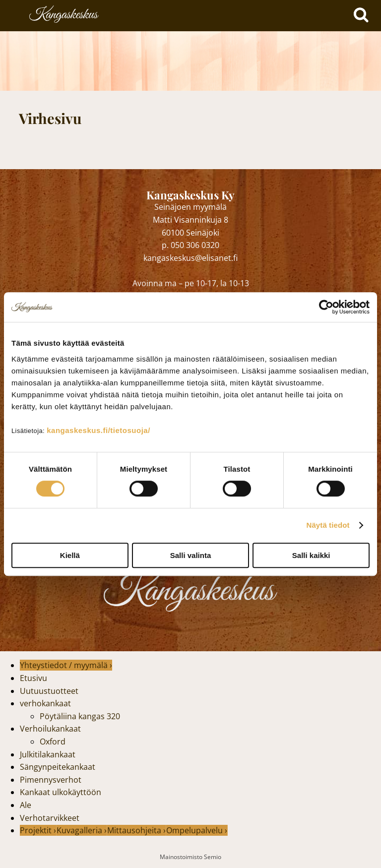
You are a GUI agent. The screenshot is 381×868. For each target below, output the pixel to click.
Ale (26, 805)
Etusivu (33, 678)
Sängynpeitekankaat (58, 767)
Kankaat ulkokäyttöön (61, 792)
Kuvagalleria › (82, 830)
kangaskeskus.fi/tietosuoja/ (98, 430)
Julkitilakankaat (48, 754)
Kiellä (70, 555)
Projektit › (38, 830)
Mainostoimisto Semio (190, 857)
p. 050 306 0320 (190, 245)
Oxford (53, 742)
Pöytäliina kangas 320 (80, 716)
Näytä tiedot (328, 525)
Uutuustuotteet (49, 691)
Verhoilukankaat (50, 729)
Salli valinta (191, 555)
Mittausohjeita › (136, 830)
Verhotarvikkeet (50, 818)
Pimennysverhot (51, 780)
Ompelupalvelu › (197, 830)
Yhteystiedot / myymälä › (66, 665)
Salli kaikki (311, 555)
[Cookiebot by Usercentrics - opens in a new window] (326, 307)
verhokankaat (45, 703)
